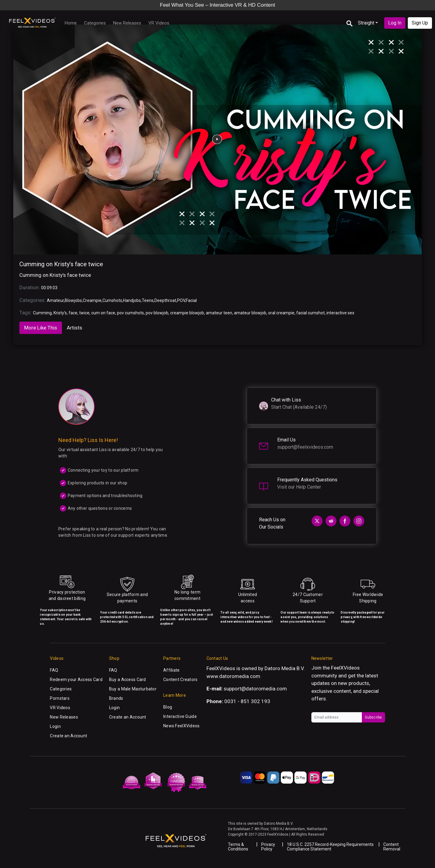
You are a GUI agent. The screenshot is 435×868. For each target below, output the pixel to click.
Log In (395, 23)
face (73, 313)
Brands (116, 698)
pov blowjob (157, 313)
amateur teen (219, 313)
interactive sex (340, 313)
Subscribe (373, 717)
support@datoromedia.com (255, 689)
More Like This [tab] (41, 328)
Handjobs (132, 300)
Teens (148, 300)
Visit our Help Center (299, 487)
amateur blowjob (250, 313)
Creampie (92, 300)
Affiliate (172, 670)
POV (181, 300)
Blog (168, 707)
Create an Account (68, 736)
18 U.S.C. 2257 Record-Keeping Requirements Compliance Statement (330, 847)
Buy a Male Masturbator (133, 689)
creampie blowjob (187, 313)
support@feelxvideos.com (305, 447)
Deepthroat (165, 300)
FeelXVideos (345, 668)
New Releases (127, 23)
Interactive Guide (180, 716)
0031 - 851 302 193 (247, 701)
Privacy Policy (268, 847)
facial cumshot (310, 313)
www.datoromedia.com (233, 676)
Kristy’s (60, 313)
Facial (191, 300)
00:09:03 (49, 288)
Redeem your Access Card (76, 680)
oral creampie (281, 313)
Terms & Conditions (238, 847)
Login (55, 726)
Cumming (42, 313)
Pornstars (60, 698)
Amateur (55, 300)
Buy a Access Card (128, 680)
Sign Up (420, 23)
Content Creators (180, 680)
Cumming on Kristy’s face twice (61, 264)
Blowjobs (73, 300)
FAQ (54, 670)
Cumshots (112, 300)
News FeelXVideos (181, 726)
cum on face (103, 313)
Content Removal (392, 847)
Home (71, 23)
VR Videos (159, 23)
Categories (95, 23)
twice (84, 313)
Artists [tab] (75, 328)
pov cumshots (130, 313)
